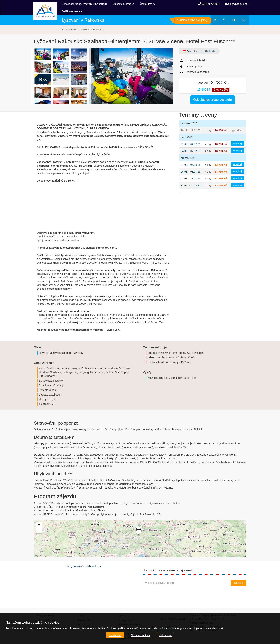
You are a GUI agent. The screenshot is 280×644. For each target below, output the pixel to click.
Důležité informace (123, 4)
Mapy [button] (226, 13)
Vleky (81, 608)
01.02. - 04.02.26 (191, 137)
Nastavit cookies (140, 635)
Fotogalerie (84, 613)
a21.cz (123, 608)
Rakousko (190, 44)
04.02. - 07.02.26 (191, 144)
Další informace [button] (150, 4)
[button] (138, 524)
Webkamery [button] (236, 13)
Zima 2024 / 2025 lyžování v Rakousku (84, 4)
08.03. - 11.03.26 (191, 171)
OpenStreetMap (41, 548)
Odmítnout (165, 635)
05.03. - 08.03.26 (191, 164)
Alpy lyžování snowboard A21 (84, 559)
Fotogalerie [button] (245, 13)
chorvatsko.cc (127, 613)
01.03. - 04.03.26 (191, 157)
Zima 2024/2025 (46, 608)
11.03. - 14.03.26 (191, 178)
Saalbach (210, 44)
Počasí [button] (217, 13)
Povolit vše (115, 635)
